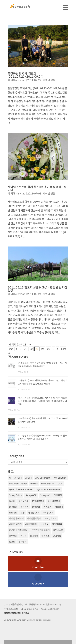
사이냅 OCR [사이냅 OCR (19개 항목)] (34, 513)
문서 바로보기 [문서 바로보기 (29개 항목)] (54, 501)
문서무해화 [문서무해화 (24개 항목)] (24, 501)
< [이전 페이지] (16, 349)
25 (49, 349)
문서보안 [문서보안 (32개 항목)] (13, 507)
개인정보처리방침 (12, 613)
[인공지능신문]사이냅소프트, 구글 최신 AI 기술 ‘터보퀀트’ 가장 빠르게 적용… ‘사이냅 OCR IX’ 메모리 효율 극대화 (42, 401)
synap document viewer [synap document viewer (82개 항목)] (21, 489)
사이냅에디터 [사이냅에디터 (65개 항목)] (31, 524)
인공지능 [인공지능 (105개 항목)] (57, 536)
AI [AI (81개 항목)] (10, 478)
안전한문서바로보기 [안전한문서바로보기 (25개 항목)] (41, 530)
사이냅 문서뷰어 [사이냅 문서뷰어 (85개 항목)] (16, 518)
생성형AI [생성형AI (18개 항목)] (45, 524)
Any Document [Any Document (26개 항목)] (43, 478)
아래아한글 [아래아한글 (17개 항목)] (57, 524)
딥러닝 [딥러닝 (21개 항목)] (12, 501)
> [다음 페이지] (58, 349)
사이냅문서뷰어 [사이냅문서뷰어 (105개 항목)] (34, 518)
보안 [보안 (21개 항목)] (23, 513)
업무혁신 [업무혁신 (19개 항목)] (13, 536)
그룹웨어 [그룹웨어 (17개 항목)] (58, 495)
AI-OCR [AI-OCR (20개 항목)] (18, 478)
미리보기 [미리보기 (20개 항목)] (47, 507)
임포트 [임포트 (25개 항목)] (12, 542)
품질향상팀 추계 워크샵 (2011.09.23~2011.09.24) (26, 75)
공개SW (25, 613)
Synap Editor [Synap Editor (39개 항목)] (16, 495)
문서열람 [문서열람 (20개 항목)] (36, 507)
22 (31, 349)
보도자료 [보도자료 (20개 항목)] (13, 513)
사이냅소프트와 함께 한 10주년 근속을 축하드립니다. (37, 189)
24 (43, 349)
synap (22, 80)
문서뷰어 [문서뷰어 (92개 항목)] (25, 507)
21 (25, 349)
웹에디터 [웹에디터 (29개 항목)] (34, 536)
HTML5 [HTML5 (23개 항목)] (34, 484)
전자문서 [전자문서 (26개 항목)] (23, 542)
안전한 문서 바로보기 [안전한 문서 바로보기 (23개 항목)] (19, 530)
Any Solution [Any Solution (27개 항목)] (60, 478)
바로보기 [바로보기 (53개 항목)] (59, 507)
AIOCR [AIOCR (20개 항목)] (29, 478)
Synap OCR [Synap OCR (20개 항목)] (31, 495)
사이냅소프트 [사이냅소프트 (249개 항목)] (51, 518)
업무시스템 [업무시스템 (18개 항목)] (58, 530)
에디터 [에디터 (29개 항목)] (24, 536)
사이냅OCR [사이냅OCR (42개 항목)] (48, 513)
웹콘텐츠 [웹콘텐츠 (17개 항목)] (45, 536)
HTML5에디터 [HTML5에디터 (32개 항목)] (48, 484)
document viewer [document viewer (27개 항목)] (18, 484)
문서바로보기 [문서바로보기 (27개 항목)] (38, 501)
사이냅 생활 (49, 80)
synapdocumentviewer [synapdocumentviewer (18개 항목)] (49, 489)
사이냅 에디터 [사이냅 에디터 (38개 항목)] (15, 524)
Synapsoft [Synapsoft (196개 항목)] (45, 495)
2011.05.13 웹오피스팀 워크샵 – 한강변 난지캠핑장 (37, 289)
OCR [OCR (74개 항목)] (60, 484)
